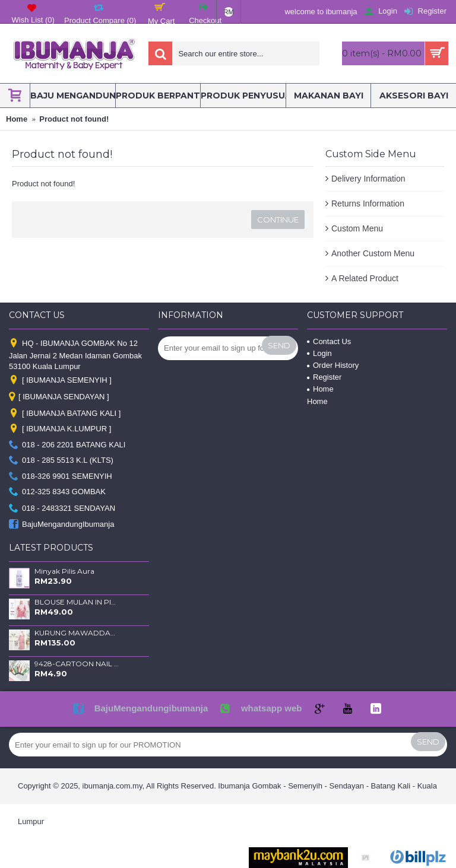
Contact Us (329, 341)
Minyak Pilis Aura (64, 571)
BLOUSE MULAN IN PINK (77, 602)
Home (320, 389)
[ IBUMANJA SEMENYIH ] (60, 381)
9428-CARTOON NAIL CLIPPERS (77, 664)
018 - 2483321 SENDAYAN (62, 509)
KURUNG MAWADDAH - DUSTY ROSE (77, 633)
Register (324, 377)
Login (319, 353)
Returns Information (368, 204)
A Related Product (365, 278)
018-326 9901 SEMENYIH (61, 476)
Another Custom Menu (373, 253)
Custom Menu (357, 228)
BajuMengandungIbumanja (61, 524)
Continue (278, 220)
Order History (333, 365)
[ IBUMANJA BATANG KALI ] (65, 414)
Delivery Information (368, 179)
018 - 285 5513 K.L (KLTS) (61, 461)
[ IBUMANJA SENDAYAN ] (59, 398)
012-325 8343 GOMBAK (57, 492)
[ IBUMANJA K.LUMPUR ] (60, 429)
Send (279, 345)
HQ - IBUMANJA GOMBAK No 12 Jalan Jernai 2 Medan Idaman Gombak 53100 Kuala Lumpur (75, 354)
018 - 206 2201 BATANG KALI (67, 445)
